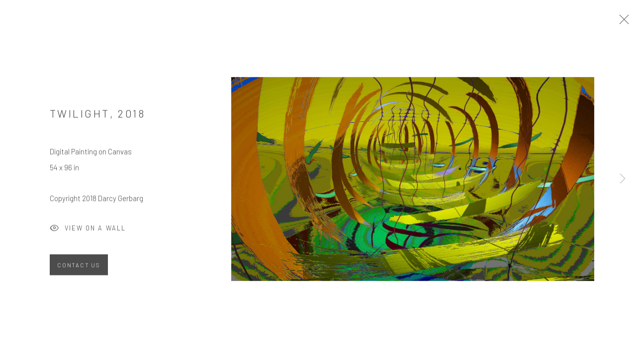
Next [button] (623, 179)
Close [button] (629, 22)
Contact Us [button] (79, 268)
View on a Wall (88, 233)
